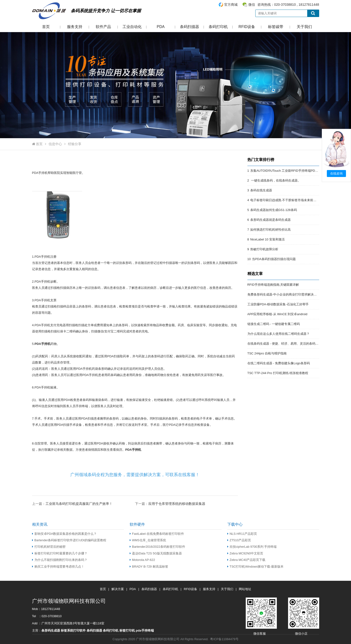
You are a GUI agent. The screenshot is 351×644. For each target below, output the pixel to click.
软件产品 (103, 27)
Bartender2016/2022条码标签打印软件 (157, 547)
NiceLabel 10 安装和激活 (267, 239)
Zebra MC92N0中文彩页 (245, 553)
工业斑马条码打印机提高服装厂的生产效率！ (79, 504)
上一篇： (72, 504)
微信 (252, 5)
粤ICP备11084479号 (224, 639)
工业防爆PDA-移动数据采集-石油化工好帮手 (278, 304)
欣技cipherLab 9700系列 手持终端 (252, 547)
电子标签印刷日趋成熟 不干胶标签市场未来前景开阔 (287, 200)
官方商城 (231, 5)
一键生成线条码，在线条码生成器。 (276, 180)
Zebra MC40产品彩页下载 (246, 560)
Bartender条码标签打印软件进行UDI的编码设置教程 (69, 540)
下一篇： (170, 504)
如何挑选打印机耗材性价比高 (270, 230)
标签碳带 (276, 27)
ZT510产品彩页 (239, 540)
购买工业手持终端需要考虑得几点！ (58, 567)
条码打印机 (218, 27)
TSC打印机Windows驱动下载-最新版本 (256, 567)
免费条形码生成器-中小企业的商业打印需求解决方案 (284, 294)
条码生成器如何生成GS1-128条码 (274, 210)
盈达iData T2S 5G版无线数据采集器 (156, 553)
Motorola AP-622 (142, 560)
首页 (46, 27)
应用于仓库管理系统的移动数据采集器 (177, 504)
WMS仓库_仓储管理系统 (148, 540)
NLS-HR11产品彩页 (242, 534)
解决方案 (118, 589)
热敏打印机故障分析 (264, 249)
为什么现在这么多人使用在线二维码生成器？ (279, 334)
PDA (161, 27)
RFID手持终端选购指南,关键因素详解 (273, 285)
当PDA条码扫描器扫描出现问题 (274, 259)
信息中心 (55, 144)
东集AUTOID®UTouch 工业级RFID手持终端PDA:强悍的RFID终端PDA (299, 171)
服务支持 (75, 27)
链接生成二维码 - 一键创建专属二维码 (274, 324)
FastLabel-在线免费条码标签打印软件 (157, 534)
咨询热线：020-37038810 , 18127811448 (269, 5)
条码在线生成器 (261, 190)
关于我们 (304, 27)
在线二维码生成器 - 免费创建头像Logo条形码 (279, 363)
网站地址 (245, 589)
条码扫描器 (189, 27)
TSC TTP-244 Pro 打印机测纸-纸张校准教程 (278, 373)
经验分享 (75, 144)
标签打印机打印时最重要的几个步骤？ (60, 553)
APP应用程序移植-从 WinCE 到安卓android (277, 314)
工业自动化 (132, 27)
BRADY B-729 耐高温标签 (149, 567)
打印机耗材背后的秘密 (49, 547)
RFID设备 (247, 27)
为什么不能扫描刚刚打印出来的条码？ (60, 560)
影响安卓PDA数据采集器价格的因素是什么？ (64, 534)
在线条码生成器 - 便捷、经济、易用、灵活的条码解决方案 (288, 344)
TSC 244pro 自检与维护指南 (267, 353)
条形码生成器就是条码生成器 (270, 220)
